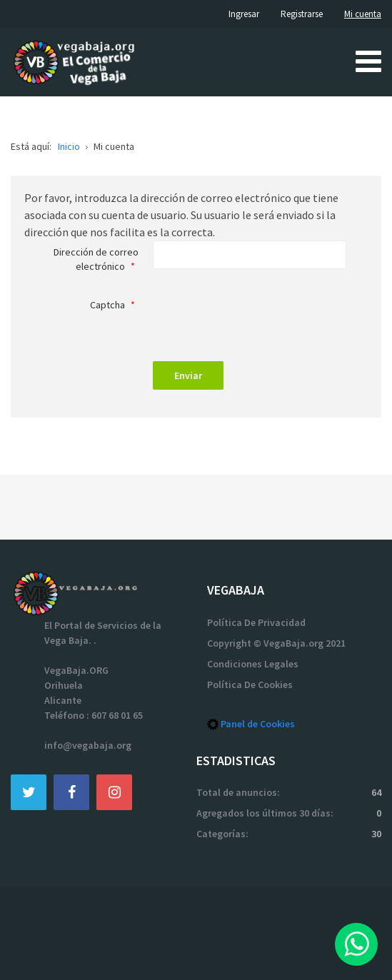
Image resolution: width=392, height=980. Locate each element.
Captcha (114, 305)
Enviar (188, 375)
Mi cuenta (363, 14)
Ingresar (244, 14)
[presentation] (261, 319)
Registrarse (302, 14)
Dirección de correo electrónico (96, 259)
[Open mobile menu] (368, 61)
